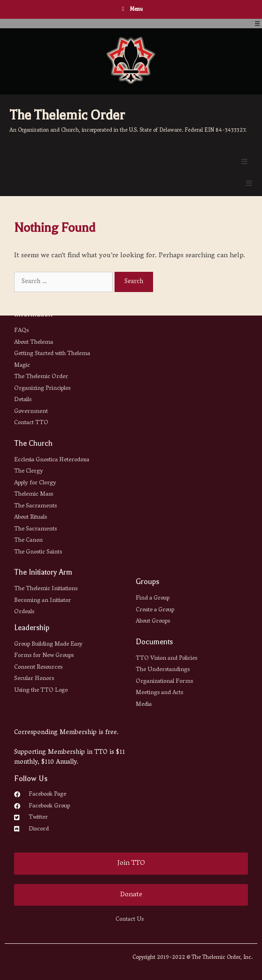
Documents (154, 642)
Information (33, 314)
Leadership (32, 628)
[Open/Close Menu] (257, 24)
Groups (147, 582)
